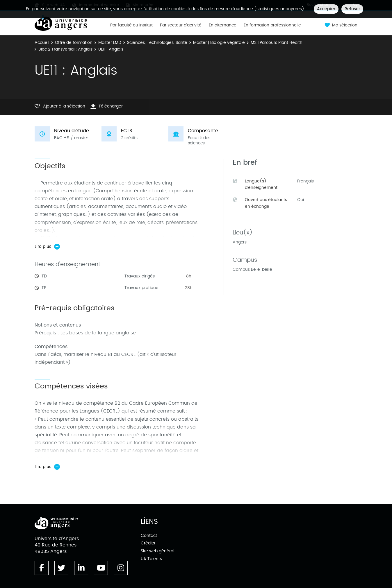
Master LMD (110, 43)
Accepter (326, 9)
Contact (149, 536)
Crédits (148, 543)
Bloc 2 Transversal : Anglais (65, 49)
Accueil (42, 43)
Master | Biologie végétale (219, 43)
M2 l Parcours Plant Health (277, 43)
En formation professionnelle (272, 25)
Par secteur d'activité (181, 25)
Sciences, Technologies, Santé (157, 43)
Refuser (352, 9)
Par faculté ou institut (131, 25)
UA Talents (151, 559)
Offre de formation (74, 43)
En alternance (223, 25)
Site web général (157, 551)
